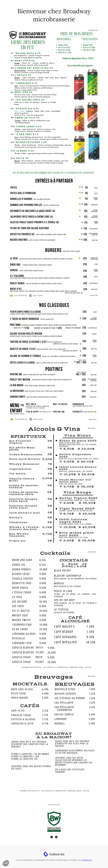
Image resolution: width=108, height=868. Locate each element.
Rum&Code (87, 860)
